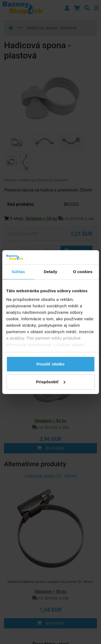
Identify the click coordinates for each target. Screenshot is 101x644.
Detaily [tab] (51, 272)
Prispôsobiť (51, 382)
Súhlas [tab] (18, 272)
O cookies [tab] (83, 272)
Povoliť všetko (51, 364)
